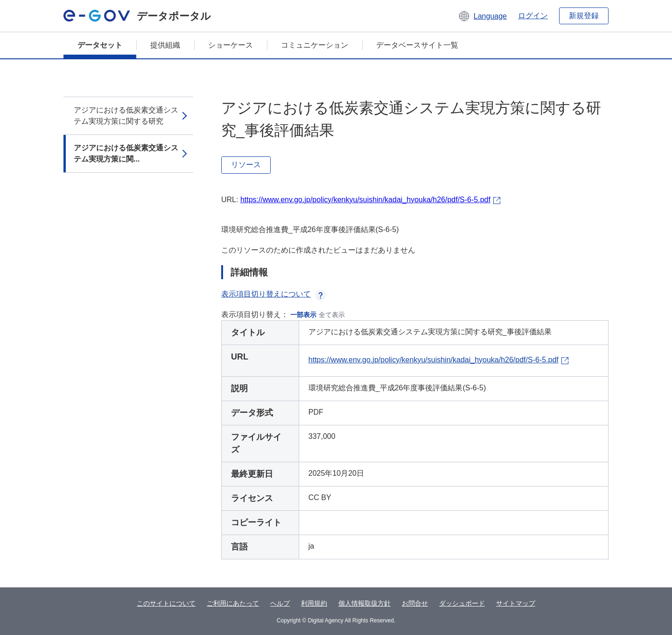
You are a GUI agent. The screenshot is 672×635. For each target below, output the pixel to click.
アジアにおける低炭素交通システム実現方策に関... (126, 153)
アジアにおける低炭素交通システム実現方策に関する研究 (126, 116)
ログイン (533, 16)
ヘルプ (280, 603)
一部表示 (303, 315)
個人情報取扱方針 (364, 603)
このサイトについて (166, 603)
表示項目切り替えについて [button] (273, 294)
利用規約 (314, 603)
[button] (482, 16)
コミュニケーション (315, 45)
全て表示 (332, 315)
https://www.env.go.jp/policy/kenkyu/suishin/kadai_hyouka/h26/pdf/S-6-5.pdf (365, 200)
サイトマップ (516, 603)
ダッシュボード (462, 603)
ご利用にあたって (233, 603)
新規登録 (584, 16)
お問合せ (415, 603)
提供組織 (165, 45)
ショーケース (231, 45)
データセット (100, 45)
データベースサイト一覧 (417, 45)
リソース (246, 165)
